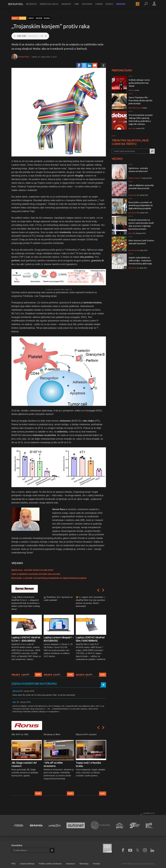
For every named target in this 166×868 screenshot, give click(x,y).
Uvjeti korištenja (27, 864)
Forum (102, 7)
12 (125, 212)
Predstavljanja (53, 7)
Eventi (113, 7)
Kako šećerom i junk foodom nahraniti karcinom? (141, 242)
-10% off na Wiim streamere (53, 764)
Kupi (38, 675)
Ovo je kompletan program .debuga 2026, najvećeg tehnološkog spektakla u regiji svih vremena (141, 120)
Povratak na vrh (149, 813)
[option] (27, 636)
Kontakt (96, 864)
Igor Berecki (133, 213)
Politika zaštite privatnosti (50, 864)
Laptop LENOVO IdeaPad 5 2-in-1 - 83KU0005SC (26, 639)
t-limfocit (31, 18)
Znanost (70, 7)
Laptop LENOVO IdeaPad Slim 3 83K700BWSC (90, 639)
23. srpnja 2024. (28, 691)
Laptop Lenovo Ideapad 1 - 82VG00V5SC (59, 639)
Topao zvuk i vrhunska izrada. (88, 764)
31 (125, 268)
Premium (124, 7)
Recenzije (35, 7)
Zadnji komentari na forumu (34, 684)
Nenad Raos (24, 57)
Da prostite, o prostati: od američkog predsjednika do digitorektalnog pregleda (49, 578)
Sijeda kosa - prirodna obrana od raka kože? (33, 570)
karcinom (39, 18)
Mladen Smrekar (134, 178)
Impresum (70, 864)
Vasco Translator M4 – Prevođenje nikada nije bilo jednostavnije (140, 100)
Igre (80, 7)
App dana (91, 7)
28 (125, 250)
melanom (47, 18)
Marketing (84, 864)
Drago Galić (133, 195)
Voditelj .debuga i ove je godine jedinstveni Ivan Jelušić (139, 83)
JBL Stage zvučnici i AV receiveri (24, 764)
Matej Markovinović (135, 108)
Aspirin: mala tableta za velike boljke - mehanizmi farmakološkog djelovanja (140, 261)
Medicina (23, 18)
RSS (14, 864)
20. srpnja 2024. (24, 702)
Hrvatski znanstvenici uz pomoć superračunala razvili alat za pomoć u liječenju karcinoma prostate (141, 224)
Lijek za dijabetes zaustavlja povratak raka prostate (36, 574)
